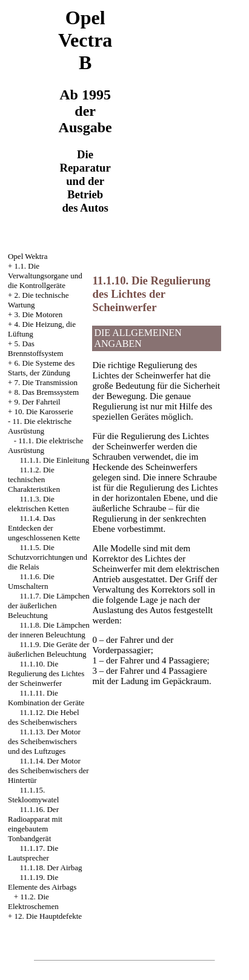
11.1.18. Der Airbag (51, 868)
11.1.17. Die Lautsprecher (33, 853)
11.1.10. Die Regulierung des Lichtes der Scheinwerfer (46, 673)
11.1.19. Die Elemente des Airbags (42, 882)
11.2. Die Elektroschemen (33, 901)
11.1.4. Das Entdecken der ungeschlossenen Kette (44, 528)
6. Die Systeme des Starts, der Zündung (41, 368)
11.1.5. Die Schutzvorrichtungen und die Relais (48, 557)
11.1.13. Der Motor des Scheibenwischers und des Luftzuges (44, 741)
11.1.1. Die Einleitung (54, 460)
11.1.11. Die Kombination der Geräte (46, 698)
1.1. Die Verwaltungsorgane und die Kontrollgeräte (45, 276)
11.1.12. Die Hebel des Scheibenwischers (44, 717)
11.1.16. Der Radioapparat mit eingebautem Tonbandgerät (35, 824)
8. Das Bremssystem (47, 392)
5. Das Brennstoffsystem (35, 348)
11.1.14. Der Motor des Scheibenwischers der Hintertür (48, 770)
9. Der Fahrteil (38, 402)
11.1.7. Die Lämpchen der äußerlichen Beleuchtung (49, 606)
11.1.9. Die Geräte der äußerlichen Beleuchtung (49, 649)
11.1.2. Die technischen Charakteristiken (34, 479)
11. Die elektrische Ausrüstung (40, 426)
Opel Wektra (28, 256)
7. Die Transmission (46, 382)
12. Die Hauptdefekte (48, 916)
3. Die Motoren (39, 314)
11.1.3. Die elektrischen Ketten (38, 504)
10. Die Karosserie (44, 411)
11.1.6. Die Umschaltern (31, 581)
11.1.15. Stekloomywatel (34, 795)
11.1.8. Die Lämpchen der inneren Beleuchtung (49, 630)
